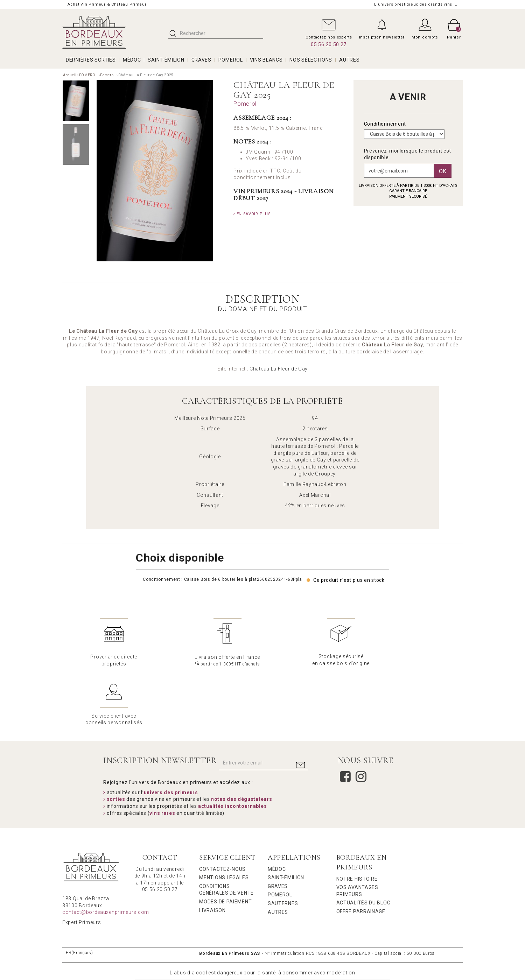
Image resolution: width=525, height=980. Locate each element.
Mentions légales (224, 818)
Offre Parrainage (361, 852)
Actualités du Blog (363, 843)
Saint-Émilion (286, 818)
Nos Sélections (311, 60)
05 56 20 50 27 (329, 44)
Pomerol (108, 75)
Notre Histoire (357, 819)
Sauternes (283, 844)
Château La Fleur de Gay (279, 369)
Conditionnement (386, 124)
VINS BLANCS (266, 60)
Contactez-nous (222, 810)
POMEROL (231, 60)
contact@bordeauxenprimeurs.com (106, 853)
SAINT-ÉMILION (166, 60)
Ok (443, 171)
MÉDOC (132, 60)
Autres (278, 853)
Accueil (70, 75)
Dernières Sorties (91, 60)
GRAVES (201, 60)
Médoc (277, 810)
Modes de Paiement (225, 842)
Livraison (212, 851)
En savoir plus (252, 214)
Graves (278, 827)
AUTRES (349, 60)
